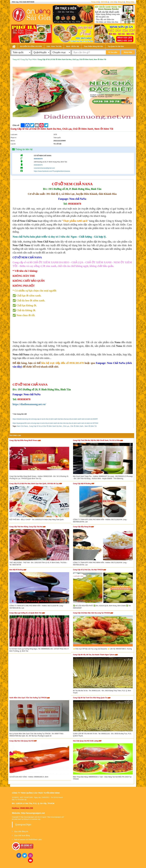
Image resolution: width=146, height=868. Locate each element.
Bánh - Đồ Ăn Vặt (73, 46)
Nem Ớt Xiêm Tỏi (90, 426)
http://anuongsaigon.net (33, 813)
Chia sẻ (16, 125)
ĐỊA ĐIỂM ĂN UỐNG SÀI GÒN (31, 46)
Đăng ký (121, 2)
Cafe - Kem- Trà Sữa (54, 46)
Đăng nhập (130, 2)
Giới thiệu (104, 2)
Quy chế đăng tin (21, 831)
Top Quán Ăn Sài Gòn (116, 46)
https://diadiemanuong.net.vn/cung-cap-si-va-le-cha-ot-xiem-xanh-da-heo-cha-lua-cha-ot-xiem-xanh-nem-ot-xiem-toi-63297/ (55, 419)
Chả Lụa (66, 426)
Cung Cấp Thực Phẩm (29, 60)
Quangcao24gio (23, 825)
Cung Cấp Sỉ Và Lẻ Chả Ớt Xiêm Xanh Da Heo (45, 426)
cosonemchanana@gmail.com (44, 168)
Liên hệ (113, 2)
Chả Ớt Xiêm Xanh (77, 426)
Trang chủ (95, 2)
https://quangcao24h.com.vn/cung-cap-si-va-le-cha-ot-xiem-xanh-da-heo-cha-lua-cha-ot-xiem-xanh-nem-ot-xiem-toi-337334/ (55, 423)
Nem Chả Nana (22, 426)
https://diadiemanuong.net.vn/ (29, 404)
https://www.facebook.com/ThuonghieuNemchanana (52, 171)
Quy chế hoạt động (22, 835)
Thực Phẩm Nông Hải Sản (93, 46)
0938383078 (38, 159)
